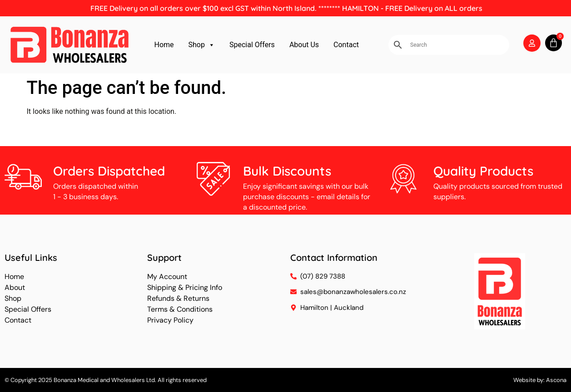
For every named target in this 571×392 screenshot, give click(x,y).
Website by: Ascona (540, 380)
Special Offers (252, 45)
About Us (304, 45)
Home (164, 45)
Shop (202, 45)
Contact (346, 45)
